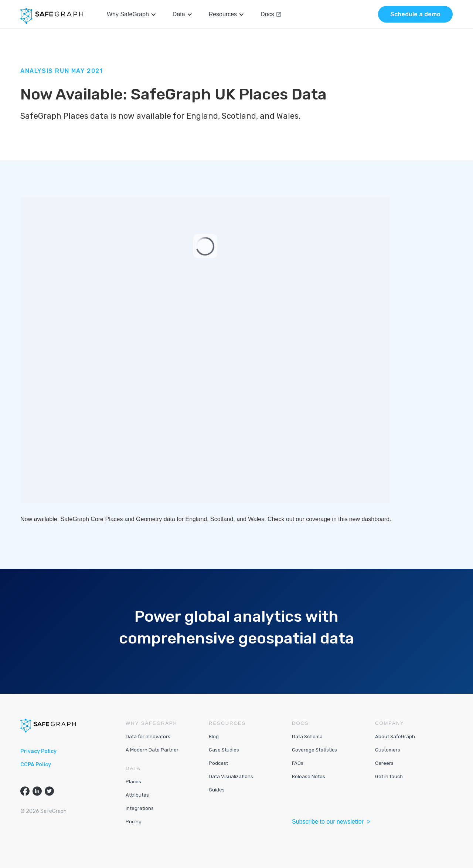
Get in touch (389, 776)
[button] (132, 14)
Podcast (218, 763)
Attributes (137, 795)
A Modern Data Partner (152, 750)
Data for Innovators (148, 737)
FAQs (298, 763)
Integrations (140, 808)
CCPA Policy (36, 765)
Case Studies (224, 750)
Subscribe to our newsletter (329, 822)
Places (133, 782)
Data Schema (307, 737)
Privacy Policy (38, 751)
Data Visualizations (231, 776)
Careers (384, 763)
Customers (388, 750)
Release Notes (309, 776)
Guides (217, 790)
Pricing (134, 822)
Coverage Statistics (314, 750)
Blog (214, 737)
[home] (52, 16)
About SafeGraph (395, 737)
